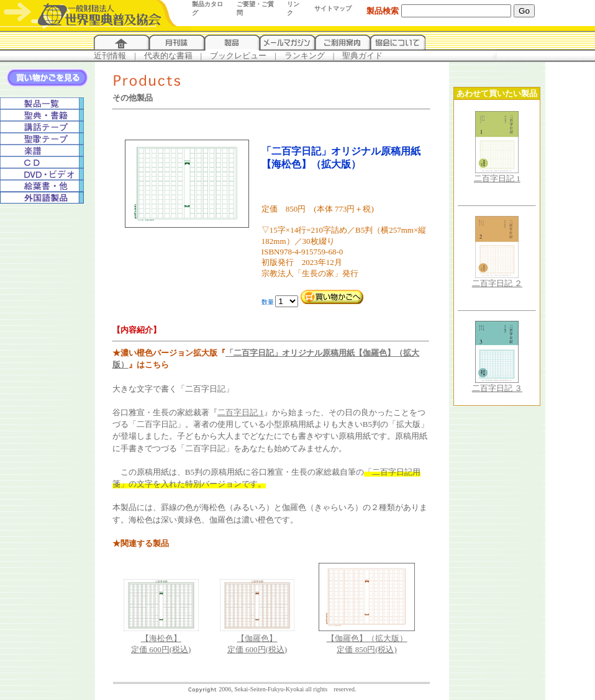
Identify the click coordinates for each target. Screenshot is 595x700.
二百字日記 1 (241, 412)
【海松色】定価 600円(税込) (161, 640)
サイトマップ (333, 8)
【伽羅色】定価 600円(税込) (257, 640)
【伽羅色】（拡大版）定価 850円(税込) (367, 640)
